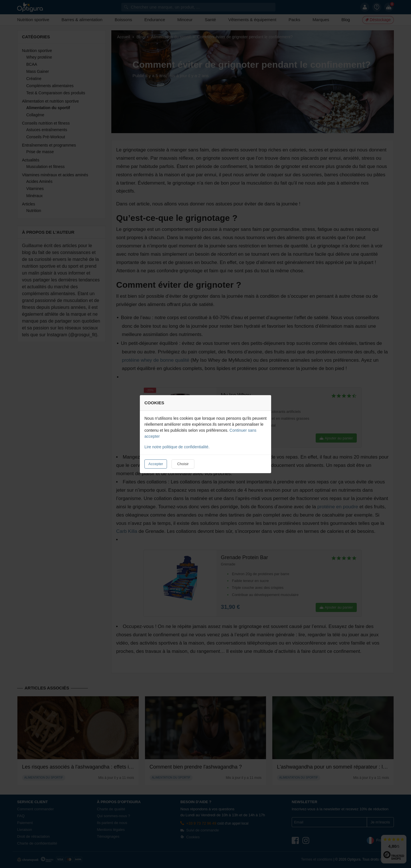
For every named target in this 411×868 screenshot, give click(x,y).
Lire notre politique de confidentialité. (177, 447)
